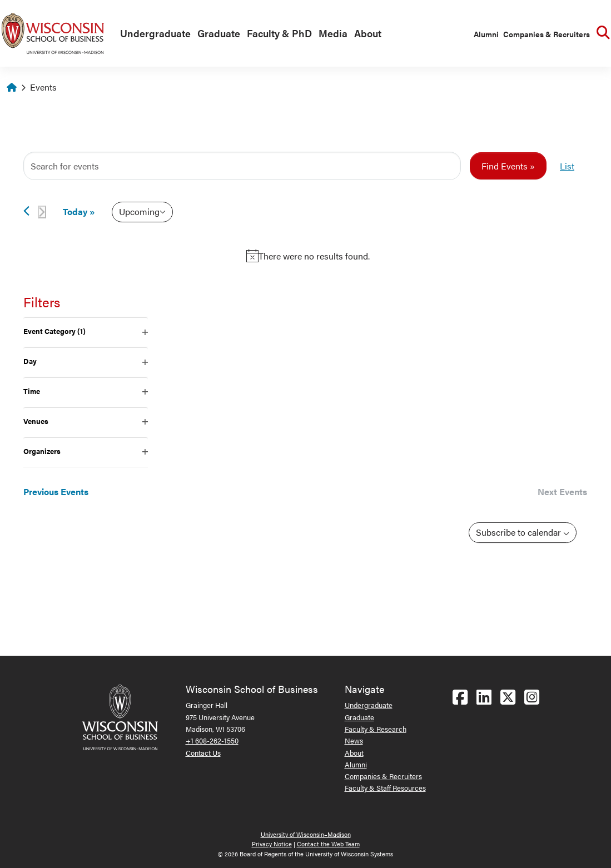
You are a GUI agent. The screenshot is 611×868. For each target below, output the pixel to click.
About (368, 33)
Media (333, 33)
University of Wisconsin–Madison (306, 834)
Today (75, 211)
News (354, 740)
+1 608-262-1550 (212, 740)
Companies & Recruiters (547, 34)
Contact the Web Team (328, 844)
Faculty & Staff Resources (385, 788)
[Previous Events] (26, 211)
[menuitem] (153, 34)
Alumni (486, 34)
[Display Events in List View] (567, 166)
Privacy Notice (272, 844)
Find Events (505, 166)
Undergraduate (155, 33)
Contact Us (203, 753)
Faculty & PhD (279, 33)
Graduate (219, 33)
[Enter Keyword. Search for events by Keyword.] (242, 166)
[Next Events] (42, 212)
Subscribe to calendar (520, 532)
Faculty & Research (376, 729)
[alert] (308, 256)
